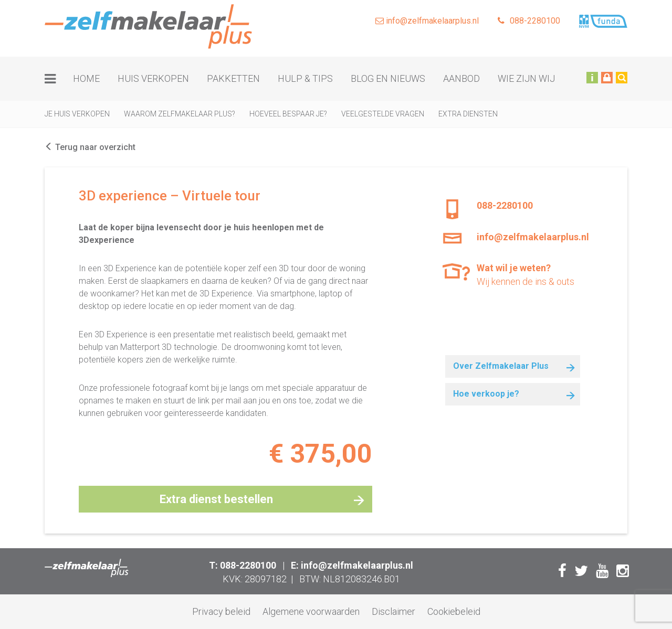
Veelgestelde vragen (383, 114)
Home (86, 78)
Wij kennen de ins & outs (530, 274)
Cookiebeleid (454, 611)
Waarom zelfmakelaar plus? (180, 114)
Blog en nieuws (388, 78)
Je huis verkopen (77, 114)
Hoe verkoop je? (486, 394)
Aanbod (461, 78)
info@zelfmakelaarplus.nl (427, 21)
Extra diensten (468, 114)
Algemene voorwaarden (311, 611)
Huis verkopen (153, 78)
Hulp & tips (305, 78)
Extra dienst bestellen (216, 499)
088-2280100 (529, 21)
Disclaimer (393, 611)
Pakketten (233, 78)
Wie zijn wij (526, 78)
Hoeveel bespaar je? (288, 114)
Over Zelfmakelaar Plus (501, 366)
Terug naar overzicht (90, 147)
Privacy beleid (221, 611)
